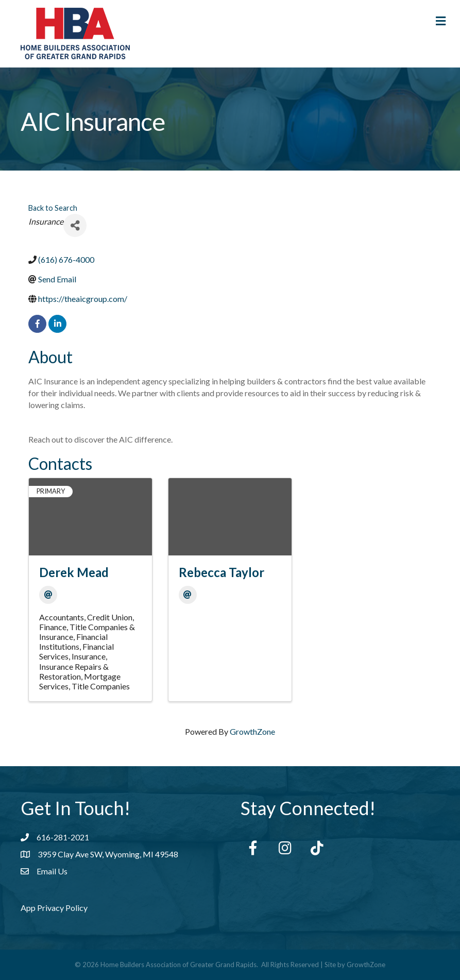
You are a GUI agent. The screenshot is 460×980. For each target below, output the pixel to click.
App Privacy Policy (54, 908)
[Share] (75, 225)
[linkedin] (57, 324)
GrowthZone (252, 731)
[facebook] (37, 324)
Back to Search (53, 208)
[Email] (48, 595)
